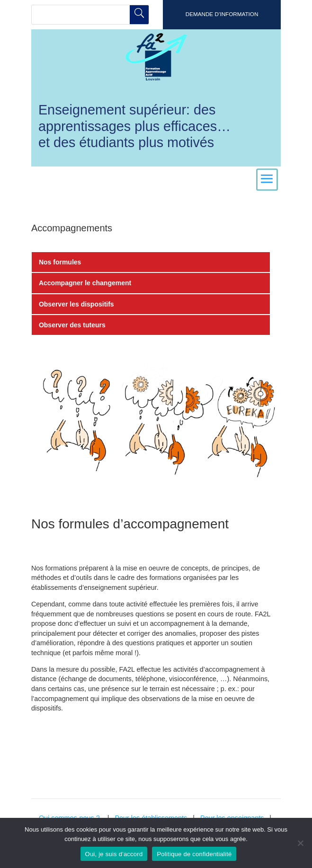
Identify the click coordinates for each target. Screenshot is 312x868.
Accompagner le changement (85, 283)
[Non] (300, 843)
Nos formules (60, 262)
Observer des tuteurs (72, 325)
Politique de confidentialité (194, 854)
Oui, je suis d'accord (114, 854)
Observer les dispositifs (76, 304)
